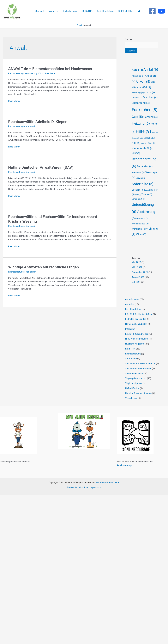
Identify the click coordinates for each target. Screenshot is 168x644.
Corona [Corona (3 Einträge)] (150, 93)
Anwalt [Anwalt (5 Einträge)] (143, 82)
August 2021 (138, 277)
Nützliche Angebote (135, 344)
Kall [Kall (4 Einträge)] (136, 143)
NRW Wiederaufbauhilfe (137, 339)
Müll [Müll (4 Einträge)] (149, 148)
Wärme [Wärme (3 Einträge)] (141, 234)
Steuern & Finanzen (135, 374)
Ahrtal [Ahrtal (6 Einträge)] (151, 69)
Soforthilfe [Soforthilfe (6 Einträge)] (143, 184)
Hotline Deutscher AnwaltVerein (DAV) (41, 167)
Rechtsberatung (16, 73)
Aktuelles (130, 304)
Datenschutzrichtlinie (77, 487)
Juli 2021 (136, 282)
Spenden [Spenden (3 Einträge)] (138, 190)
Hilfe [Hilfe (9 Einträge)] (143, 131)
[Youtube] (161, 11)
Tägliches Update (134, 383)
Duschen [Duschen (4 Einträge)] (150, 97)
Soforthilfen (131, 359)
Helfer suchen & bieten (136, 324)
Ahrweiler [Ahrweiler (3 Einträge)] (138, 76)
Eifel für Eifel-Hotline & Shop (139, 314)
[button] (139, 11)
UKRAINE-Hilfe (132, 388)
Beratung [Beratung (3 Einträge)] (138, 93)
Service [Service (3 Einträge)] (141, 178)
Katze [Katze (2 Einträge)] (144, 143)
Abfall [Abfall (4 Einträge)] (137, 70)
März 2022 (137, 267)
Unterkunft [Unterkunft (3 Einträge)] (139, 199)
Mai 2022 (136, 262)
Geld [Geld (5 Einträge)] (137, 117)
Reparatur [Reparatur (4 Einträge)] (145, 166)
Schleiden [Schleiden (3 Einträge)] (138, 173)
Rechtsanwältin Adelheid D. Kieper (37, 122)
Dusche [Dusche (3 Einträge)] (137, 98)
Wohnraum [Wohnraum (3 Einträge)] (139, 229)
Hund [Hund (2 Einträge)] (155, 132)
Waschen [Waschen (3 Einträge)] (142, 219)
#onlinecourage (125, 465)
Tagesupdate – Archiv (136, 378)
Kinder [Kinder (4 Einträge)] (138, 148)
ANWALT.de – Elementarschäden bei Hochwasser (50, 69)
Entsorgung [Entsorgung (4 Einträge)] (141, 103)
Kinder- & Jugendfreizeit (137, 334)
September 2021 (140, 272)
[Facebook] (152, 11)
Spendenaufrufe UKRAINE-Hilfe (140, 364)
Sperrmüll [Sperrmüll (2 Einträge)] (149, 190)
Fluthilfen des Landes (136, 319)
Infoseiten (130, 329)
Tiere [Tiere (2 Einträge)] (138, 195)
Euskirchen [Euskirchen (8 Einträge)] (145, 110)
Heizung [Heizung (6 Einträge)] (141, 123)
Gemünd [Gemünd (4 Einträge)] (151, 117)
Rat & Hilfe (130, 349)
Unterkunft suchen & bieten (138, 393)
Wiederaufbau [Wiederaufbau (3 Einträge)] (140, 224)
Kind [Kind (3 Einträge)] (151, 143)
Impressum (95, 487)
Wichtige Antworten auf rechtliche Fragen (44, 267)
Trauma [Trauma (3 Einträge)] (147, 194)
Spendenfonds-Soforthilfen (138, 369)
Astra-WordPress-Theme (107, 482)
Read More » (14, 101)
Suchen (129, 39)
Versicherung (31, 73)
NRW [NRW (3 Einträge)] (136, 153)
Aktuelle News (132, 299)
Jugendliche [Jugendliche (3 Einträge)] (147, 138)
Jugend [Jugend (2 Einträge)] (136, 138)
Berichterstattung (134, 309)
